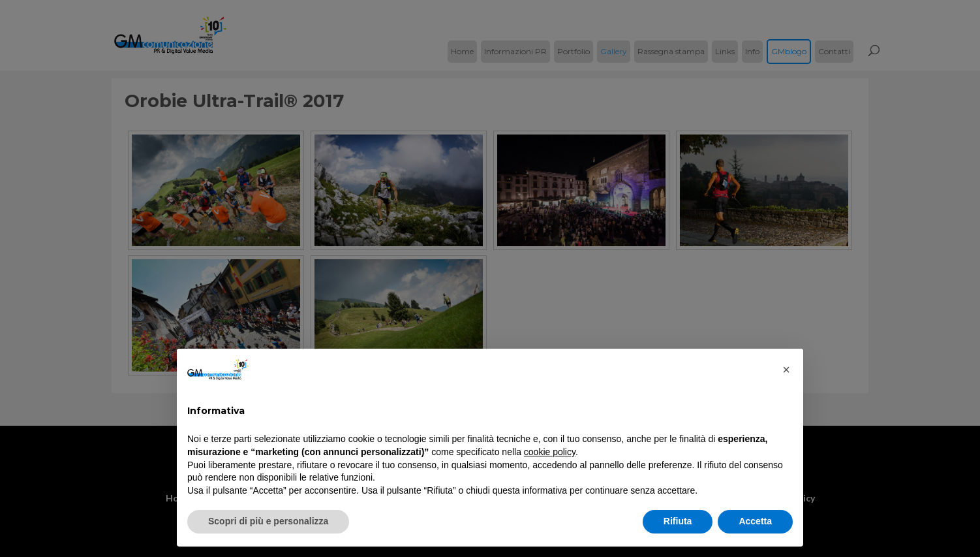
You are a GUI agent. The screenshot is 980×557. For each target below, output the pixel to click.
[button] (786, 370)
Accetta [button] (755, 521)
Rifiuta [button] (678, 521)
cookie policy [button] (550, 452)
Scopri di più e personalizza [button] (268, 521)
